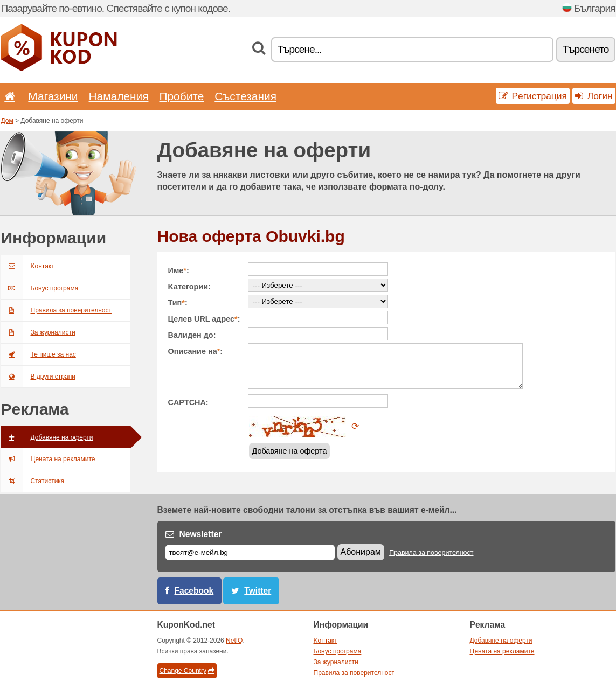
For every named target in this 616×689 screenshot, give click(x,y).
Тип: (178, 303)
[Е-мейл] (250, 552)
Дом (7, 121)
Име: (179, 270)
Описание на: (196, 351)
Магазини (53, 96)
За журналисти (38, 332)
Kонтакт (28, 266)
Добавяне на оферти (47, 437)
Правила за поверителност (56, 310)
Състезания (245, 96)
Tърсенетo (586, 49)
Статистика (33, 481)
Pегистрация (533, 96)
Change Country (187, 671)
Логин (594, 96)
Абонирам (361, 552)
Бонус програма (40, 288)
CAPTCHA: (188, 402)
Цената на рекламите (48, 459)
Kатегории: (189, 287)
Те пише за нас (39, 354)
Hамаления (119, 96)
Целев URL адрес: (204, 319)
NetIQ (234, 641)
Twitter (258, 591)
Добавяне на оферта (290, 451)
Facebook (194, 591)
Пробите (181, 96)
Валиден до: (192, 335)
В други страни (38, 377)
